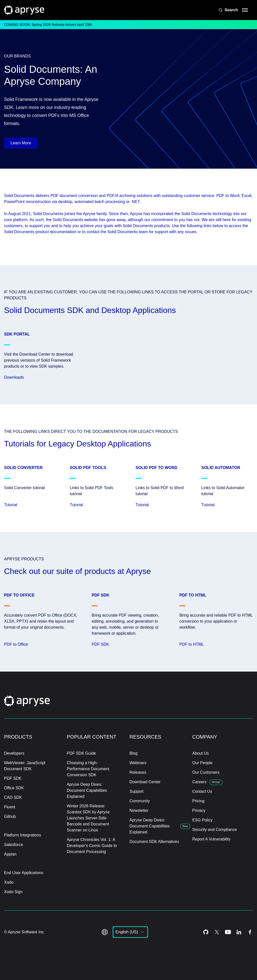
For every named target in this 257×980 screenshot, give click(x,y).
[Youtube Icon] (228, 932)
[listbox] (130, 932)
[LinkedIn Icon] (239, 932)
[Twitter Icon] (217, 932)
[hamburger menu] (245, 10)
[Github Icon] (206, 932)
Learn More (21, 143)
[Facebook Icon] (250, 932)
